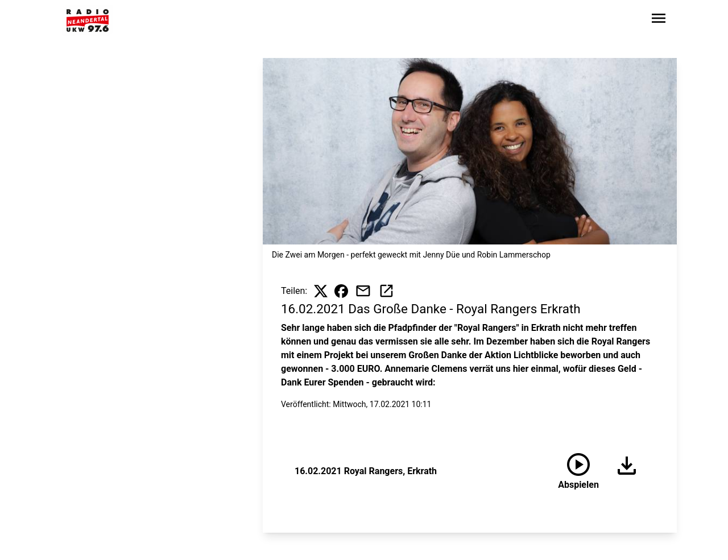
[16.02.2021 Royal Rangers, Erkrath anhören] (578, 471)
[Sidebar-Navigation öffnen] (659, 20)
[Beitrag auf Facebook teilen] (341, 291)
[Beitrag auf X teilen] (321, 291)
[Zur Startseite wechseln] (88, 20)
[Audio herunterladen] (622, 471)
